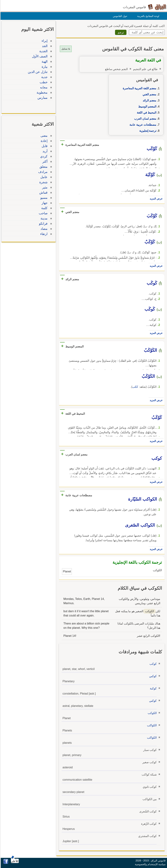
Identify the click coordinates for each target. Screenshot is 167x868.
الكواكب (151, 725)
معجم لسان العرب (145, 119)
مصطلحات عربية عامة (142, 125)
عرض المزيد (156, 199)
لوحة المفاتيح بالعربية (148, 16)
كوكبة (153, 688)
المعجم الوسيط (147, 107)
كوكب (153, 664)
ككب (135, 387)
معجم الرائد (149, 100)
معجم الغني (149, 94)
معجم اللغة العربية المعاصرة (139, 88)
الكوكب (152, 713)
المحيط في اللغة (146, 113)
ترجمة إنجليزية (147, 131)
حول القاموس (120, 16)
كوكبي (152, 676)
